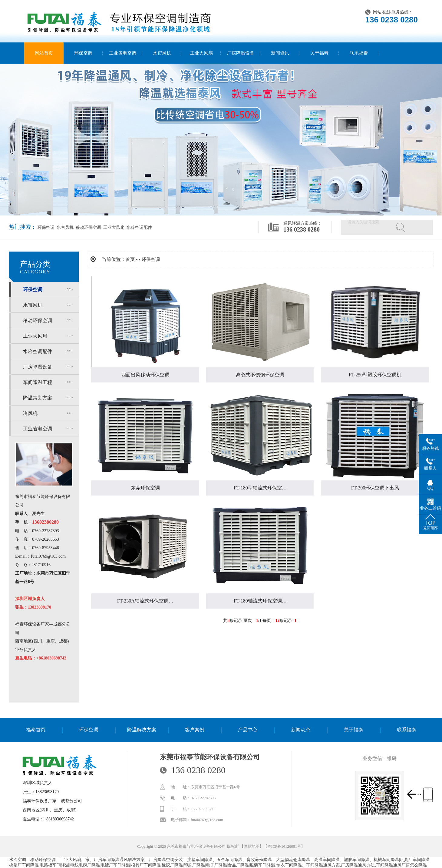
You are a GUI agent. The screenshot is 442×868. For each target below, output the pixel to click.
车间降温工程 (38, 382)
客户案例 (195, 730)
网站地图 (381, 12)
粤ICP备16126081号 (284, 846)
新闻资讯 (280, 53)
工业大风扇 (201, 53)
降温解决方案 (142, 730)
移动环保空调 (88, 227)
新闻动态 (301, 730)
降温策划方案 (38, 398)
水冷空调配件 (139, 227)
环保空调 (83, 53)
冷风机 (30, 413)
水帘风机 (162, 53)
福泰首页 (36, 730)
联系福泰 (359, 53)
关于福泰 (319, 53)
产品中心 (248, 730)
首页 (130, 259)
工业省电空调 (123, 53)
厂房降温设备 (241, 53)
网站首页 (44, 53)
